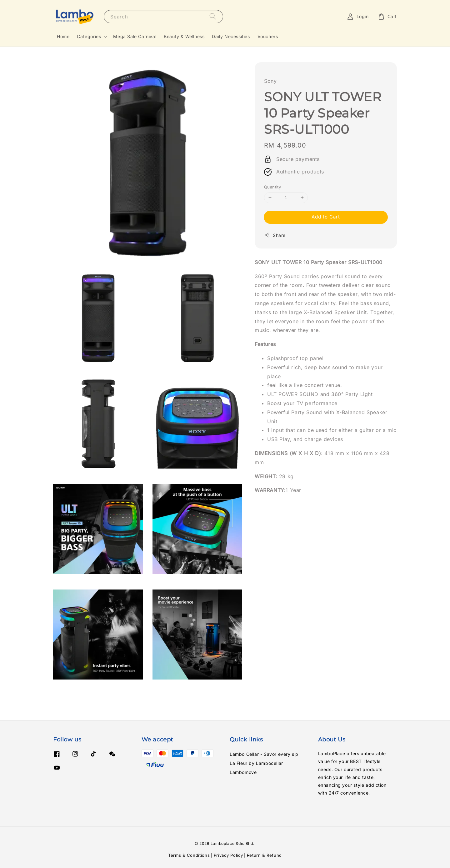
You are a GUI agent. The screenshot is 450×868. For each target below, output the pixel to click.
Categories (89, 36)
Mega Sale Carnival (135, 36)
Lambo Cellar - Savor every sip (264, 754)
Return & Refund (265, 855)
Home (63, 36)
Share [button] (275, 235)
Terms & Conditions (189, 855)
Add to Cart (326, 217)
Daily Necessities (231, 36)
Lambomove (243, 772)
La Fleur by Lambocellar (256, 763)
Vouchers (268, 36)
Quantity (272, 187)
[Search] (213, 16)
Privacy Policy (228, 855)
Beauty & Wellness (184, 36)
